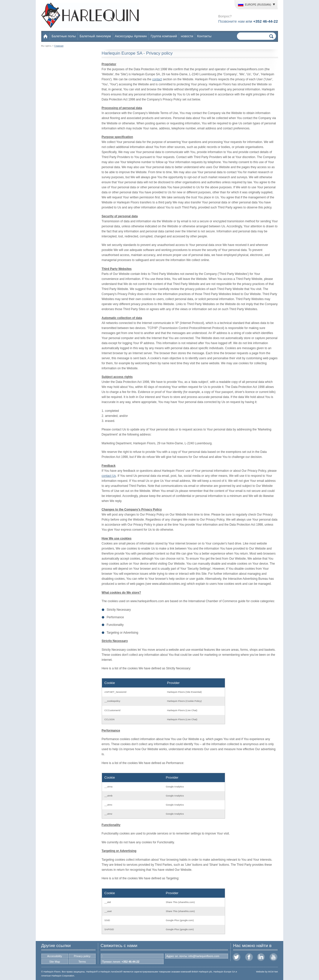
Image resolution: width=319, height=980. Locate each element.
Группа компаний (164, 36)
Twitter (237, 957)
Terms (82, 962)
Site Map (55, 962)
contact (157, 79)
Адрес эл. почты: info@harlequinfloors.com (193, 956)
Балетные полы (64, 36)
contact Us (109, 476)
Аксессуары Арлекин (131, 36)
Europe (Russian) (254, 5)
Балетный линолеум (95, 36)
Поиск (271, 36)
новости (187, 36)
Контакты (204, 36)
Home (46, 36)
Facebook (249, 957)
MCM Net (273, 972)
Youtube (273, 957)
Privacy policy (82, 956)
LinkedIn (261, 957)
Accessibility (55, 956)
